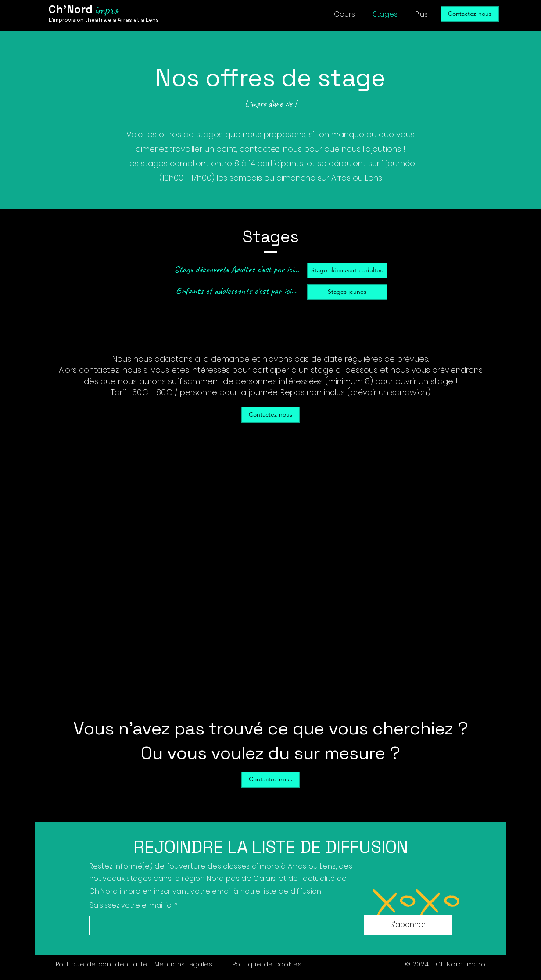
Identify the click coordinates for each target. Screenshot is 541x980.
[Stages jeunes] (347, 292)
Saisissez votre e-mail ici (131, 905)
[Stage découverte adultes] (347, 271)
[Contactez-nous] (470, 14)
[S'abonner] (408, 925)
